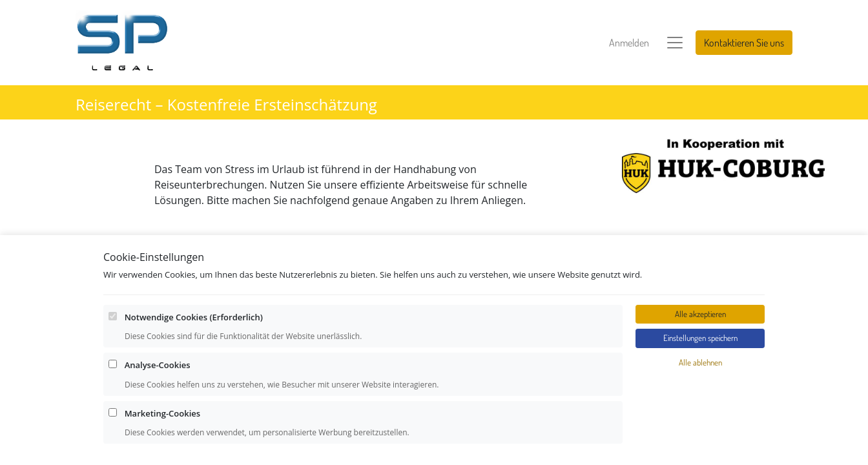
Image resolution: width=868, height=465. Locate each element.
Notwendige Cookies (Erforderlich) (194, 326)
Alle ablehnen (700, 371)
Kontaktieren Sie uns (744, 43)
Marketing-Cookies (162, 422)
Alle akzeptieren (700, 323)
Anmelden (629, 43)
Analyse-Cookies (158, 374)
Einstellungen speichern (700, 347)
